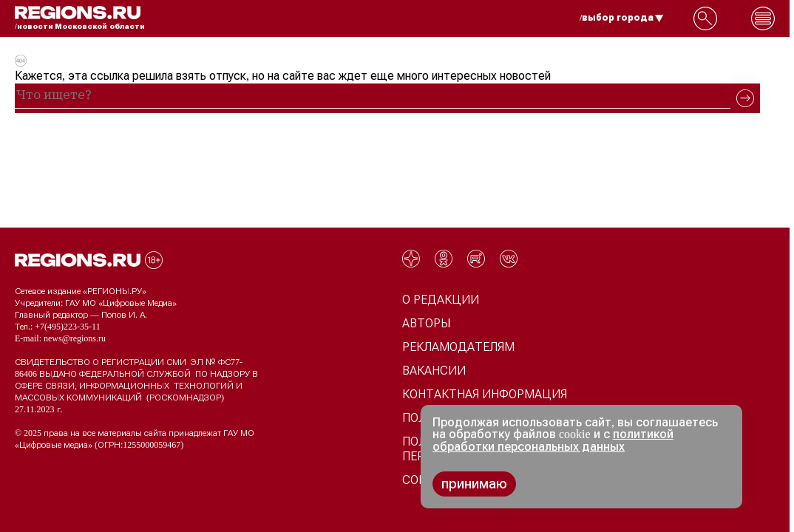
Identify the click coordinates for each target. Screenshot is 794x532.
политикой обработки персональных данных (553, 440)
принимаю (474, 484)
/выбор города (622, 18)
